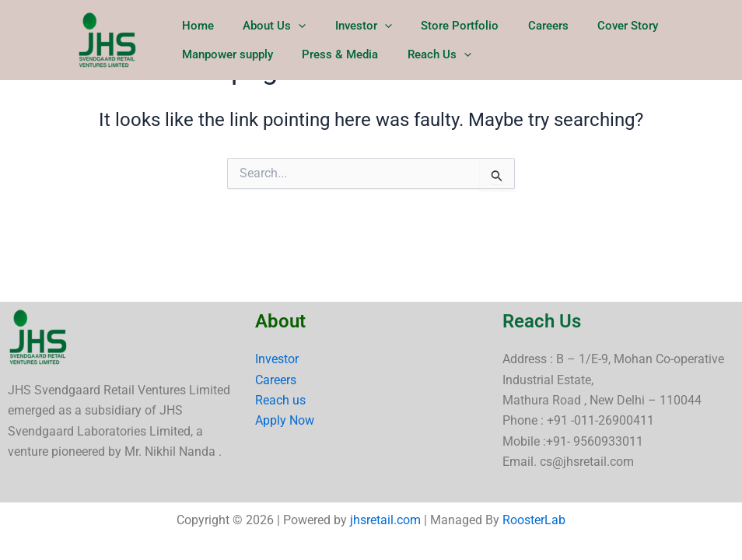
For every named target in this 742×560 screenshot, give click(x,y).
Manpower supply (224, 70)
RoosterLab (534, 520)
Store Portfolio (439, 23)
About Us (266, 23)
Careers (522, 23)
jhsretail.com (385, 520)
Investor (349, 23)
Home (195, 23)
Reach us (280, 400)
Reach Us (425, 70)
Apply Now (285, 420)
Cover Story (596, 23)
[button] (290, 23)
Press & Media (331, 70)
